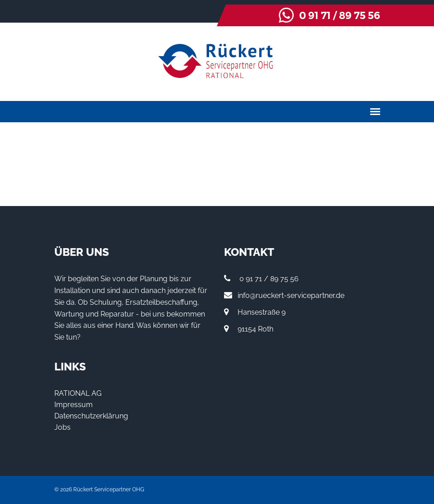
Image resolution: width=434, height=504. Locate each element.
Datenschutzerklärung (91, 416)
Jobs (62, 427)
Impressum (74, 405)
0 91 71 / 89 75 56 (340, 16)
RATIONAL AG (78, 393)
